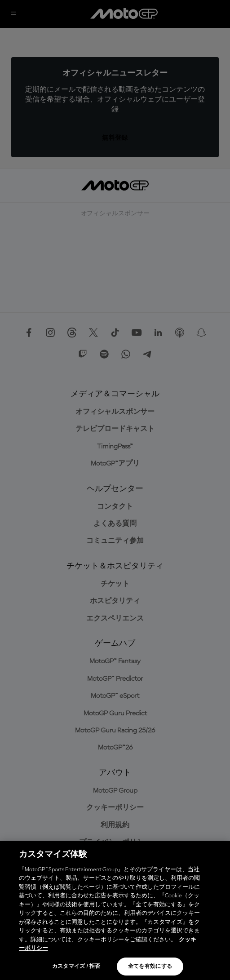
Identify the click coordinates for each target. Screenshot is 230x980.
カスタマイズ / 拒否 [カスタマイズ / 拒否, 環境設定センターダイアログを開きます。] (76, 967)
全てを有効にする (150, 967)
